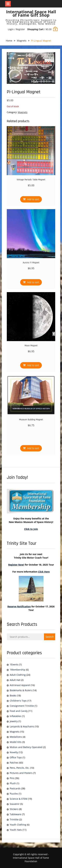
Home (9, 41)
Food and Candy (19, 711)
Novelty (14, 752)
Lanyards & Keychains (22, 726)
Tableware (16, 814)
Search (50, 637)
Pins (12, 778)
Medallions (16, 737)
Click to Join (31, 529)
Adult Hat (15, 680)
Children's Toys (18, 701)
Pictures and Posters (21, 773)
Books (13, 695)
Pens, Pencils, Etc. (20, 768)
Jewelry (14, 721)
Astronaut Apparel (20, 685)
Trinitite (14, 819)
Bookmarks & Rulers (21, 690)
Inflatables (16, 716)
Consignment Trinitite (22, 706)
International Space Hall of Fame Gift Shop (31, 13)
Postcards (15, 788)
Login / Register (16, 29)
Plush (13, 783)
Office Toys (16, 757)
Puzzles (14, 794)
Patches (14, 763)
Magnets (22, 41)
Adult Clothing (18, 675)
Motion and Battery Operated (26, 747)
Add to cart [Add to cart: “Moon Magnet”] (33, 365)
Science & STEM (19, 799)
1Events (14, 664)
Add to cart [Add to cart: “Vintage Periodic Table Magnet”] (33, 199)
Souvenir (15, 804)
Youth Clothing (18, 825)
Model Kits (16, 742)
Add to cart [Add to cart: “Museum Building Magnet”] (33, 448)
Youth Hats (16, 830)
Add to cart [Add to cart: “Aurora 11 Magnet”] (33, 282)
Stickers (14, 809)
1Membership (18, 670)
